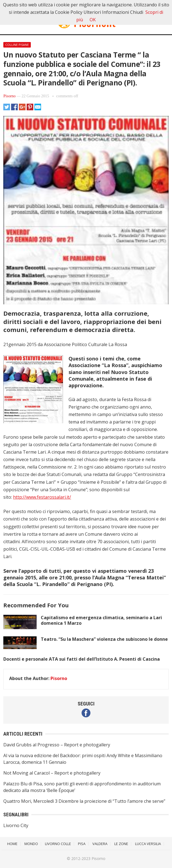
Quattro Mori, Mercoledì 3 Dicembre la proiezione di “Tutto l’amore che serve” (84, 801)
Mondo (31, 844)
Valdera (100, 844)
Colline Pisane (17, 45)
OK (93, 20)
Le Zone (121, 844)
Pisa (82, 844)
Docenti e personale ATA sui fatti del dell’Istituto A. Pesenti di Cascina (82, 659)
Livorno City (16, 825)
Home (12, 844)
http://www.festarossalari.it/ (42, 497)
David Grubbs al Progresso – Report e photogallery (57, 745)
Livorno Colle (58, 844)
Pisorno (9, 96)
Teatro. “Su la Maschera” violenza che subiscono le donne (104, 639)
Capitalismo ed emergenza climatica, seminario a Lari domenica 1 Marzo (101, 620)
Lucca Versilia (148, 844)
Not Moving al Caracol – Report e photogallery (52, 773)
